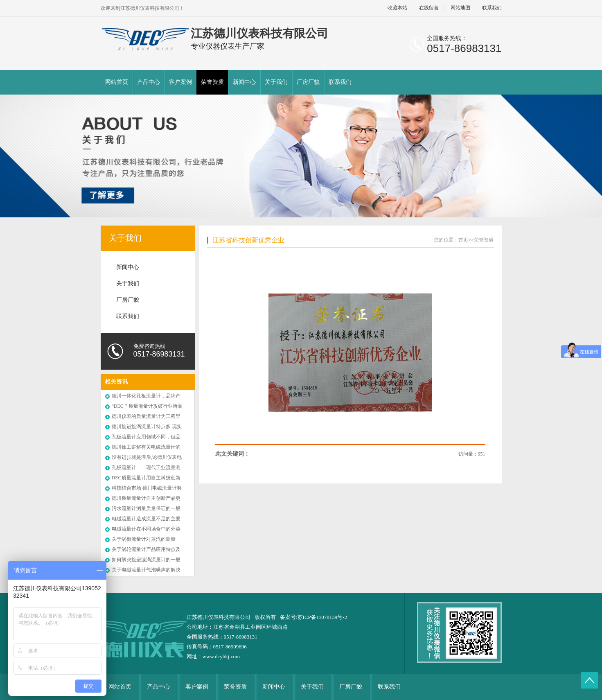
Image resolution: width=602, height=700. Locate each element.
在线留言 (429, 8)
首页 (463, 240)
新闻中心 (244, 82)
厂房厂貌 (308, 82)
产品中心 (149, 82)
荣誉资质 (212, 82)
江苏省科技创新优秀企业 (248, 240)
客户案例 (180, 82)
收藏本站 (397, 8)
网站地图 (460, 8)
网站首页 (117, 82)
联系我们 (492, 8)
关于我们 (276, 82)
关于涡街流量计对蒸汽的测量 (144, 539)
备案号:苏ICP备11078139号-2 (313, 617)
